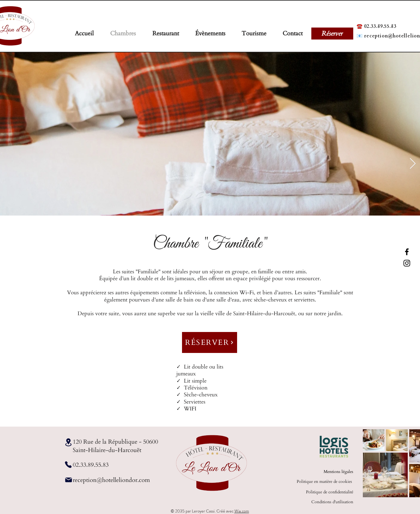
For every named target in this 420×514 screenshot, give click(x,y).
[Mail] (69, 480)
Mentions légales (338, 472)
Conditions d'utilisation (332, 502)
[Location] (69, 442)
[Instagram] (407, 263)
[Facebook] (407, 252)
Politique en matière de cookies (325, 482)
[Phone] (68, 465)
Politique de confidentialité (330, 492)
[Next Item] (413, 164)
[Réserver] (332, 34)
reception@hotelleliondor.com (111, 480)
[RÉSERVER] (210, 342)
